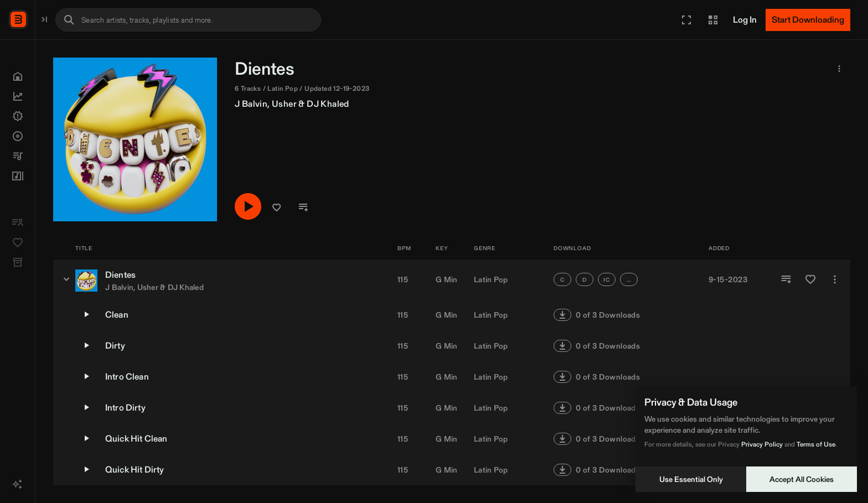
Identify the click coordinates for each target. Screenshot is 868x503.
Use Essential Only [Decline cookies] (691, 479)
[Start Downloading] (808, 20)
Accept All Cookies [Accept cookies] (802, 479)
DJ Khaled (443, 104)
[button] (686, 20)
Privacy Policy (762, 444)
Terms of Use (816, 444)
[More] (835, 279)
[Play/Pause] (363, 207)
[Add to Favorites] (810, 279)
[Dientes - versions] (182, 279)
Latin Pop (491, 279)
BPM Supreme (64, 18)
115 (403, 279)
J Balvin (366, 104)
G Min (446, 279)
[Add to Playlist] (786, 279)
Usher (399, 104)
